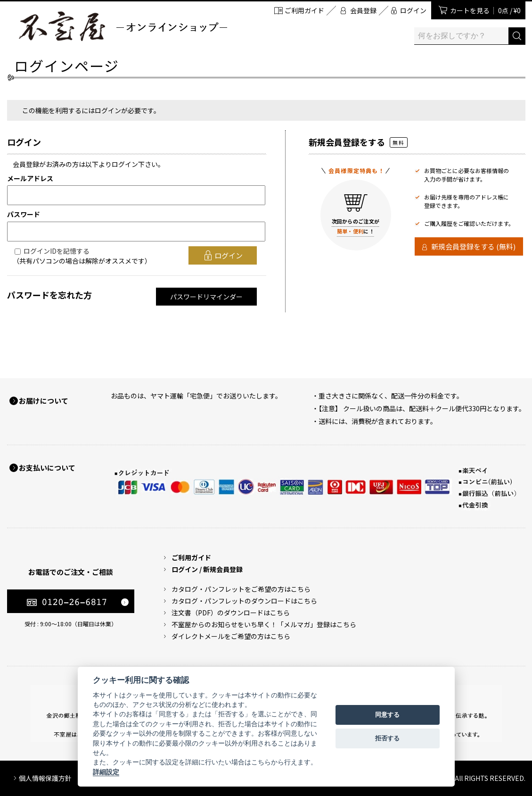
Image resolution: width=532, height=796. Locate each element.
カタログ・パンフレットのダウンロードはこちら (244, 601)
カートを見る (485, 10)
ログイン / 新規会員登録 (207, 569)
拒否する (387, 738)
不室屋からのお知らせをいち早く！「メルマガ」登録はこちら (264, 624)
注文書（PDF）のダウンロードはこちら (231, 613)
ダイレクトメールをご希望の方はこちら (231, 636)
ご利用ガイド (304, 10)
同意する (387, 715)
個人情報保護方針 (45, 778)
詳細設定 (106, 772)
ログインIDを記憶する (57, 251)
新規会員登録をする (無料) (473, 246)
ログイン (413, 10)
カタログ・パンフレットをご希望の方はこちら (241, 589)
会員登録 (363, 10)
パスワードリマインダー (206, 297)
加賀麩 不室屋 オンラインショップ (123, 26)
